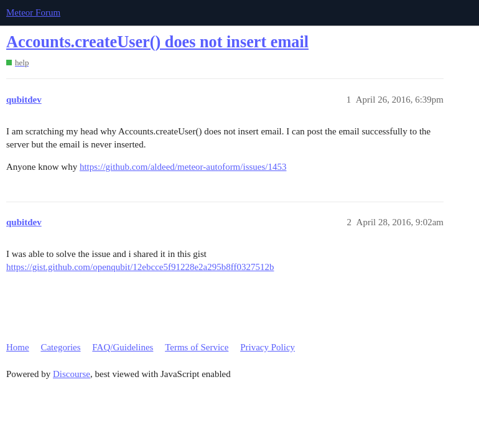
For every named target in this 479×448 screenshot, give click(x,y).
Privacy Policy (267, 347)
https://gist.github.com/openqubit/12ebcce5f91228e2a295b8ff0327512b (140, 267)
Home (18, 347)
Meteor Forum (33, 12)
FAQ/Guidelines (123, 347)
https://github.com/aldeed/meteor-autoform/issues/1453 (183, 167)
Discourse (72, 374)
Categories (60, 347)
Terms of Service (197, 347)
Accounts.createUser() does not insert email (157, 42)
